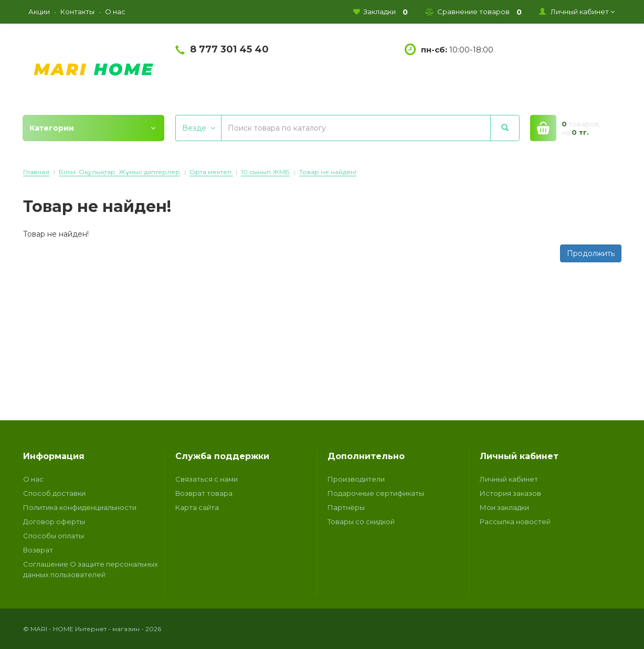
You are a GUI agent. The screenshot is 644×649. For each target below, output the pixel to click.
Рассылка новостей (515, 522)
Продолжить (591, 253)
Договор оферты (54, 522)
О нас (33, 479)
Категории (92, 128)
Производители (356, 479)
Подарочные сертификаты (376, 493)
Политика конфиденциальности (80, 507)
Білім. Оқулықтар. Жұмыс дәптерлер (119, 172)
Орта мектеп (211, 172)
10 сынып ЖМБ (265, 172)
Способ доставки (54, 493)
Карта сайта (197, 507)
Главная (36, 172)
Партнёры (346, 507)
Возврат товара (204, 493)
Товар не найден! (328, 172)
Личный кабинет (509, 479)
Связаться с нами (207, 479)
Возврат (38, 550)
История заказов (510, 493)
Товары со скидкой (361, 522)
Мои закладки (504, 507)
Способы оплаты (54, 536)
